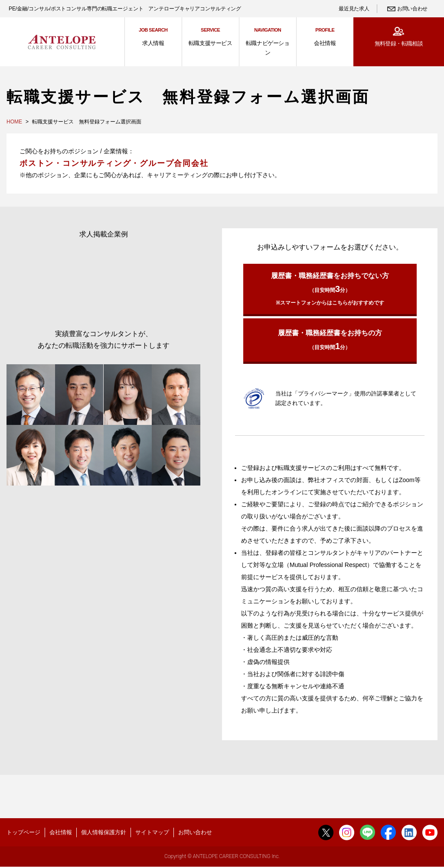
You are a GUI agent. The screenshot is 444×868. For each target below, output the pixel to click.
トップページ (23, 832)
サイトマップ (152, 832)
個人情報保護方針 (104, 832)
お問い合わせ (412, 9)
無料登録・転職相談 (399, 44)
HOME (14, 122)
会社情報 (61, 832)
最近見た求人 (354, 9)
